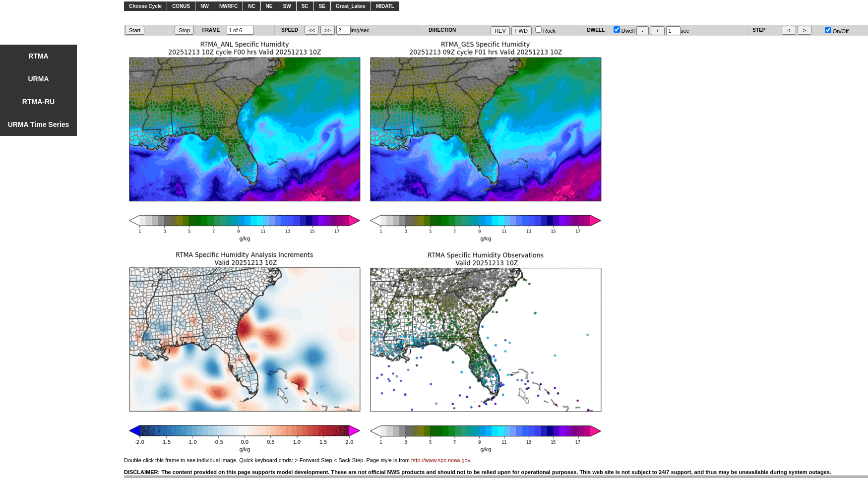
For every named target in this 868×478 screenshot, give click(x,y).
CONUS (181, 6)
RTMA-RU (38, 102)
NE (269, 6)
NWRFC (228, 6)
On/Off (837, 31)
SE (322, 6)
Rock (545, 31)
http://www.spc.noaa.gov (440, 460)
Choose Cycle (145, 6)
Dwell (624, 31)
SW (287, 6)
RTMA (38, 56)
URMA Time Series (39, 124)
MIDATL (385, 6)
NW (205, 6)
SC (305, 6)
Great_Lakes (351, 6)
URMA (39, 79)
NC (251, 6)
